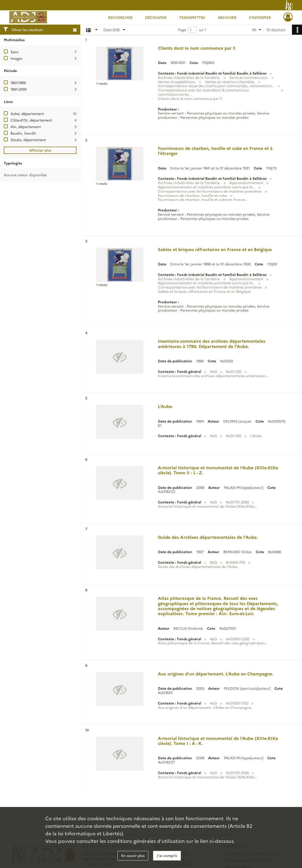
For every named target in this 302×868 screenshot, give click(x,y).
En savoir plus (133, 855)
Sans (14, 52)
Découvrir (156, 17)
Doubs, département (28, 140)
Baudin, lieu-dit (23, 133)
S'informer (260, 17)
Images (16, 58)
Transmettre (192, 17)
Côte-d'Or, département (31, 120)
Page (182, 30)
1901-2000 (19, 89)
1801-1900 (18, 83)
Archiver (227, 17)
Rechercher (120, 17)
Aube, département (27, 113)
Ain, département (26, 127)
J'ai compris (167, 855)
